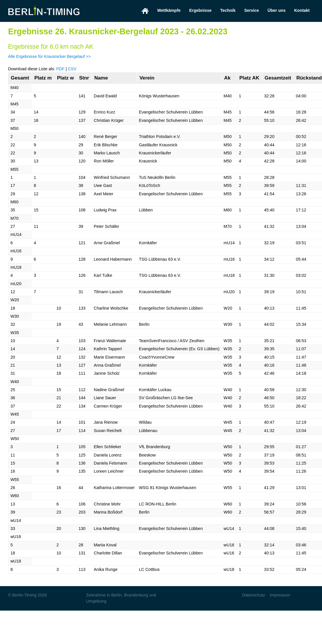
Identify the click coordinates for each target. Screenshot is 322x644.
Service (252, 10)
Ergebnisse (200, 10)
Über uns (276, 10)
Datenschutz (253, 595)
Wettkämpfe (169, 10)
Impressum (280, 595)
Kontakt (302, 10)
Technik (228, 10)
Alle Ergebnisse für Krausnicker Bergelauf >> (49, 56)
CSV (72, 69)
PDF (60, 69)
